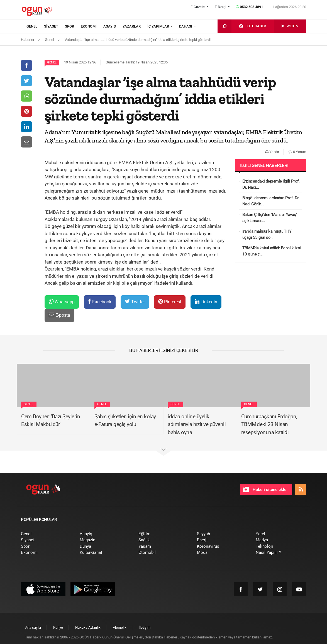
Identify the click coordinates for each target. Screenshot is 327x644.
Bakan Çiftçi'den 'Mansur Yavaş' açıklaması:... (270, 218)
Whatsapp (62, 302)
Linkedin (206, 302)
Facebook (100, 302)
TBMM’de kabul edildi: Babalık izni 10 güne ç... (272, 251)
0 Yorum (297, 152)
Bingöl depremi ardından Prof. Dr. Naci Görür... (271, 201)
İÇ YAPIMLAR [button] (159, 26)
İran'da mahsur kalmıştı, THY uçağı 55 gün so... (267, 234)
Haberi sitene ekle (265, 490)
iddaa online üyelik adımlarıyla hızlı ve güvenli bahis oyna (197, 424)
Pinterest (170, 302)
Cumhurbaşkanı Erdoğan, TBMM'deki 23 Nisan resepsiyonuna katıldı (269, 424)
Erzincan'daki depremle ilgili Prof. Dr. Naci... (271, 184)
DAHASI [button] (186, 26)
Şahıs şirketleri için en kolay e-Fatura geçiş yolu (125, 421)
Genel (52, 62)
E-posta (59, 315)
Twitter (135, 302)
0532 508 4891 (249, 7)
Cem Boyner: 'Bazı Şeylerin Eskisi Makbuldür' (51, 421)
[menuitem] (35, 26)
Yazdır (272, 152)
